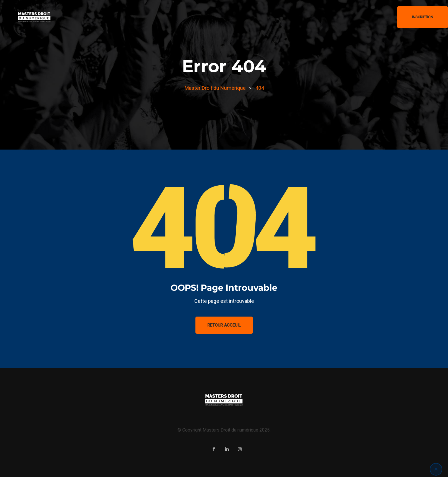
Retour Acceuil (224, 325)
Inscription (423, 17)
